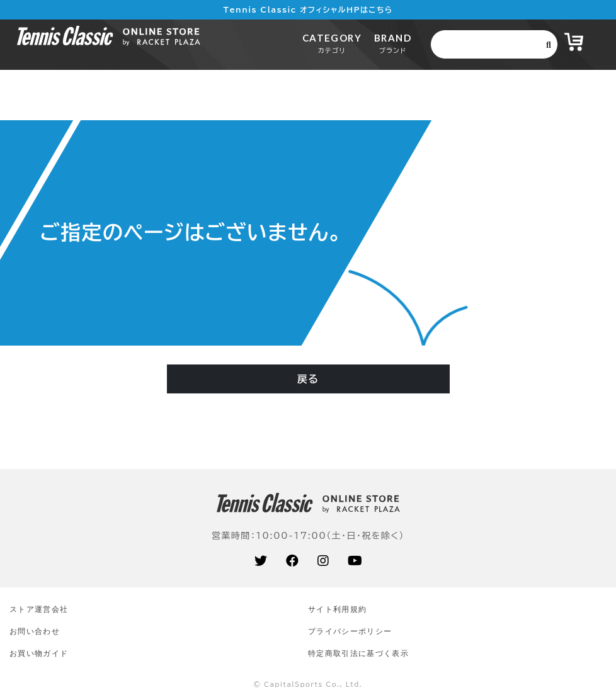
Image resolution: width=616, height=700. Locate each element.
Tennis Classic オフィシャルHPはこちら (308, 9)
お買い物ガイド (39, 653)
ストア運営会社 (39, 609)
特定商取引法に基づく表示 (358, 653)
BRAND (393, 43)
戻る (308, 379)
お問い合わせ (35, 631)
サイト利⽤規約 (337, 609)
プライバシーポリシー (350, 631)
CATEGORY (332, 43)
